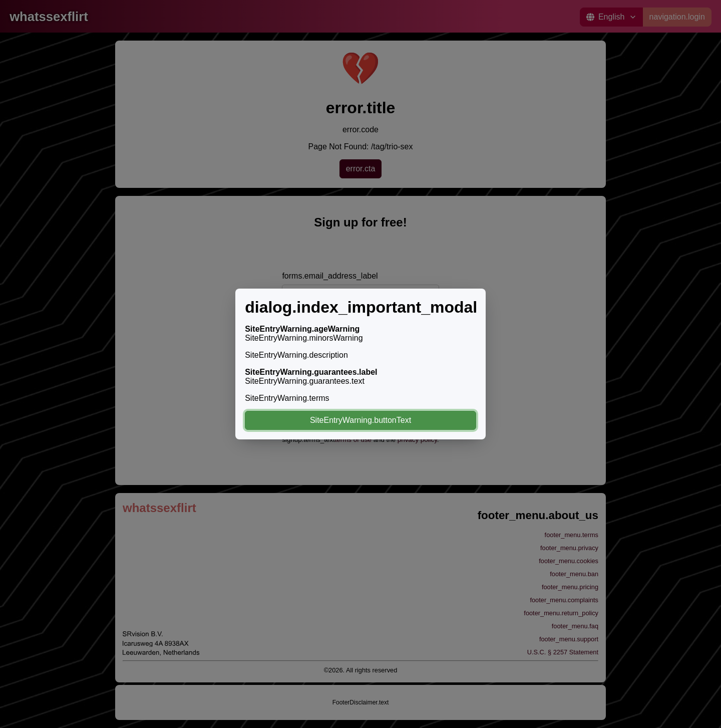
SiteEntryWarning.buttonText (360, 420)
